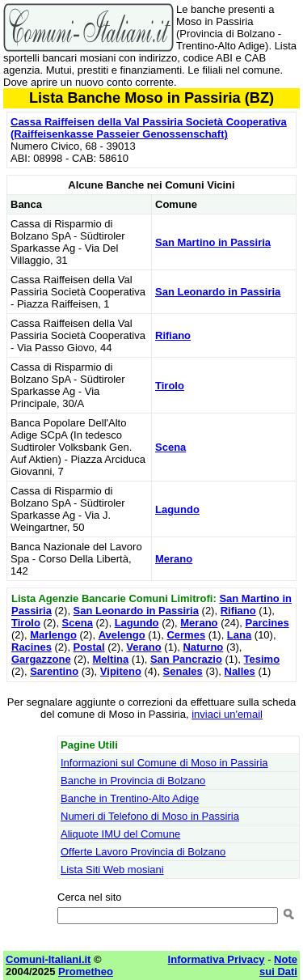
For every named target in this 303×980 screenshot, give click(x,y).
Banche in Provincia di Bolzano (133, 781)
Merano (174, 559)
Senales (183, 671)
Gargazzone (41, 659)
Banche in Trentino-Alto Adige (130, 798)
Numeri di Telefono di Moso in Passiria (150, 816)
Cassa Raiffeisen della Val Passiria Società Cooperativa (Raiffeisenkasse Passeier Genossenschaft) (149, 128)
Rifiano (173, 335)
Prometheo (86, 972)
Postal (89, 647)
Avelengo (122, 635)
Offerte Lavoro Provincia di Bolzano (143, 852)
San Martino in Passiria (213, 242)
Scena (170, 447)
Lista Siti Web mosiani (112, 870)
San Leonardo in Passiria (218, 292)
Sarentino (54, 671)
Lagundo (177, 509)
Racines (32, 647)
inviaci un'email (227, 714)
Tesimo (262, 659)
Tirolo (170, 386)
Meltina (110, 659)
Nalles (240, 671)
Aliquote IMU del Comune (120, 834)
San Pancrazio (186, 659)
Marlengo (53, 635)
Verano (143, 647)
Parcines (267, 623)
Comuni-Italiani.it (48, 959)
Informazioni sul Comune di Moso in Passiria (164, 763)
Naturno (203, 647)
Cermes (186, 635)
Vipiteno (121, 671)
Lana (239, 635)
